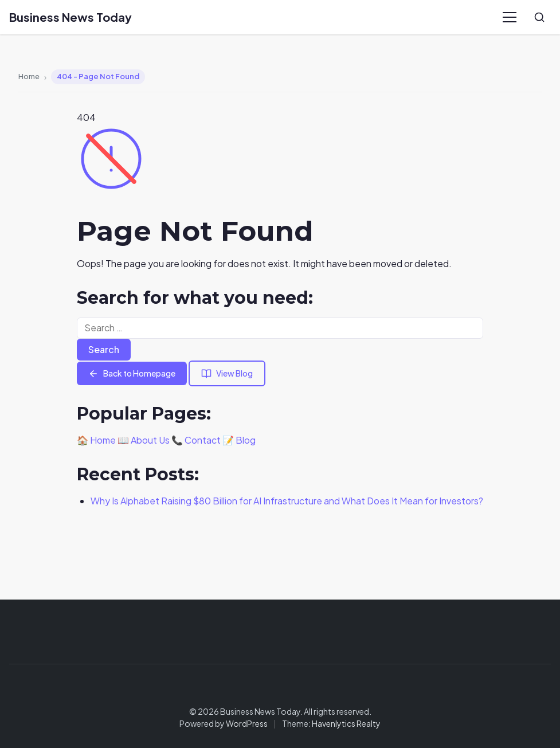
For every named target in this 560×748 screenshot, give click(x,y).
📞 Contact (196, 440)
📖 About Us (144, 440)
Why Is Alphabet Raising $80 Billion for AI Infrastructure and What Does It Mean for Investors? (287, 501)
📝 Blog (239, 440)
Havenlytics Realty (346, 723)
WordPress (247, 723)
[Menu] (510, 17)
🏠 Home (96, 440)
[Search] (539, 17)
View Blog (227, 373)
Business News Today (71, 17)
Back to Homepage (132, 373)
